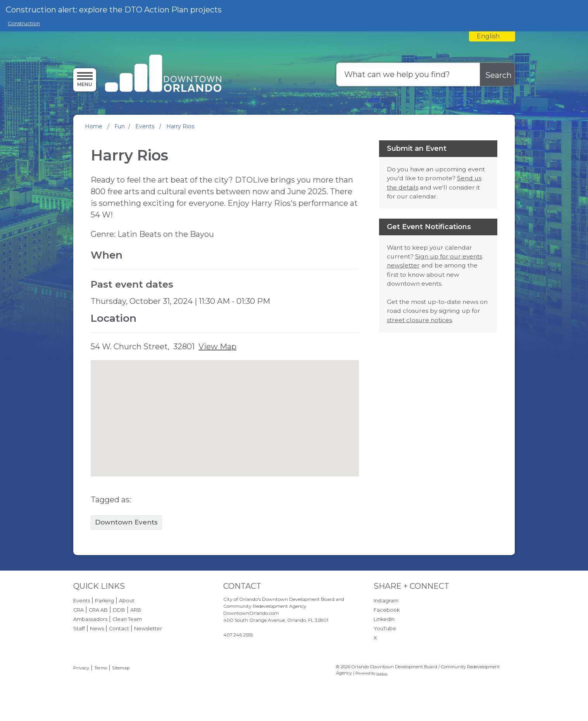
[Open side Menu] (85, 79)
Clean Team (127, 619)
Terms (101, 668)
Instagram (386, 601)
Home (94, 126)
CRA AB (98, 610)
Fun (120, 126)
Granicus (382, 674)
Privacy (81, 668)
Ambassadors (90, 619)
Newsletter (148, 629)
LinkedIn (384, 619)
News (97, 629)
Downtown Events (126, 522)
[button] (225, 411)
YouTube (385, 629)
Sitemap (121, 668)
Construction (24, 23)
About (127, 601)
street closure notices (419, 320)
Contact (119, 629)
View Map (217, 347)
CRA (78, 610)
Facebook (387, 610)
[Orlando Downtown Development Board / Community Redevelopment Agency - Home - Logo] (163, 74)
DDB (119, 610)
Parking (104, 601)
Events (146, 126)
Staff (79, 629)
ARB (136, 610)
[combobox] (492, 36)
